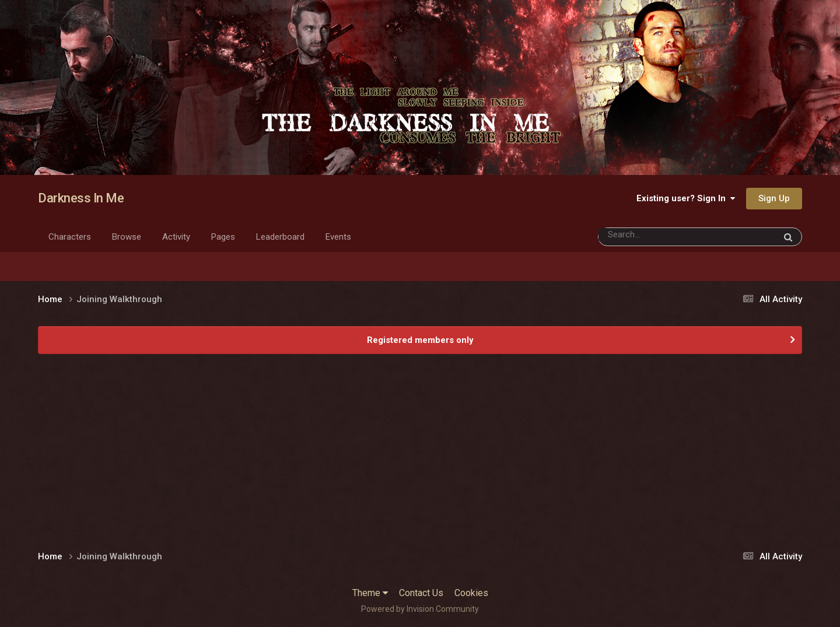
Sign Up (774, 198)
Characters (70, 237)
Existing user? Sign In (686, 198)
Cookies (471, 593)
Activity (176, 237)
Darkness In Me (81, 198)
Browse (127, 237)
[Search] (665, 235)
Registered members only (420, 340)
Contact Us (421, 593)
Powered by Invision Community (420, 609)
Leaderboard (280, 237)
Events (338, 237)
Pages (223, 237)
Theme (370, 593)
